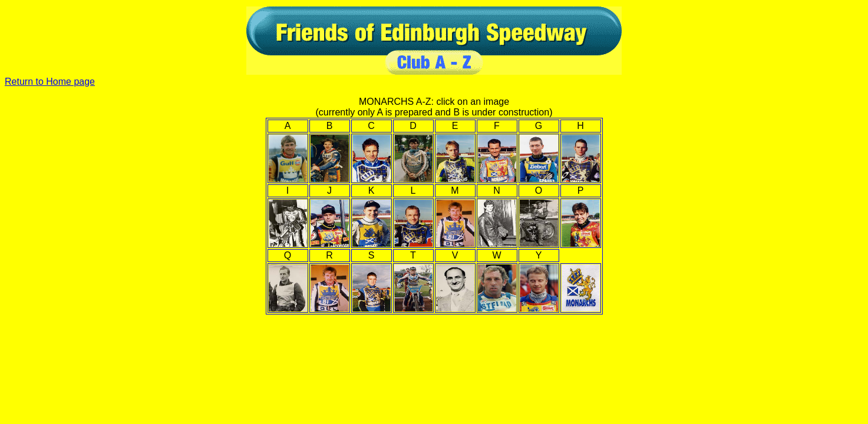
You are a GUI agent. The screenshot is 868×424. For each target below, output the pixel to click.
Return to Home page (50, 82)
